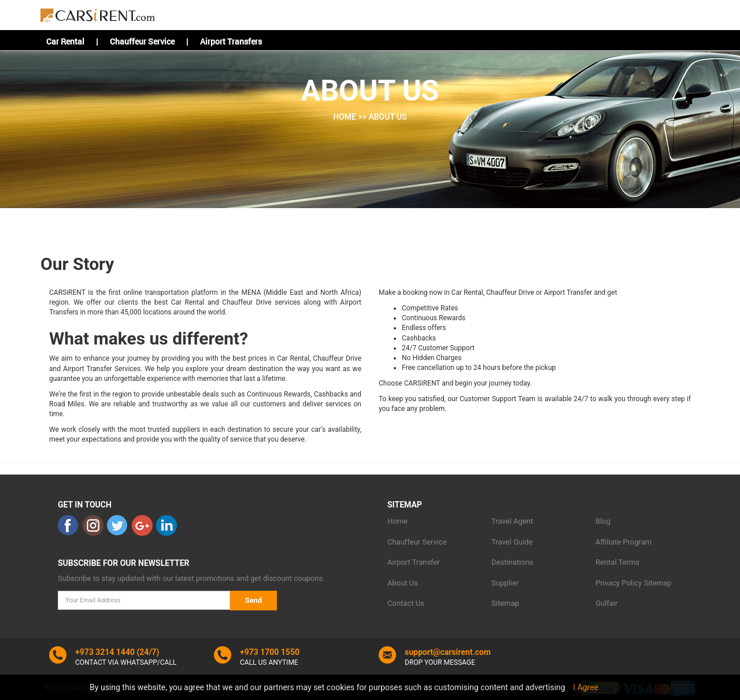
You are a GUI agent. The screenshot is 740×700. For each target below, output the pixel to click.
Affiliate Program (624, 542)
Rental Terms (617, 562)
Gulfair (606, 603)
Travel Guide (512, 542)
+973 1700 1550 (270, 652)
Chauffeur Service (142, 41)
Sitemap (505, 603)
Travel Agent (512, 521)
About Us (403, 583)
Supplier (505, 583)
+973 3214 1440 (105, 652)
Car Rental (65, 41)
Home (397, 521)
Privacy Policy (619, 583)
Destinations (513, 562)
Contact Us (406, 603)
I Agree (586, 687)
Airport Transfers (231, 41)
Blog (603, 521)
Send (254, 600)
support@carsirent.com (448, 652)
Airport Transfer (414, 562)
